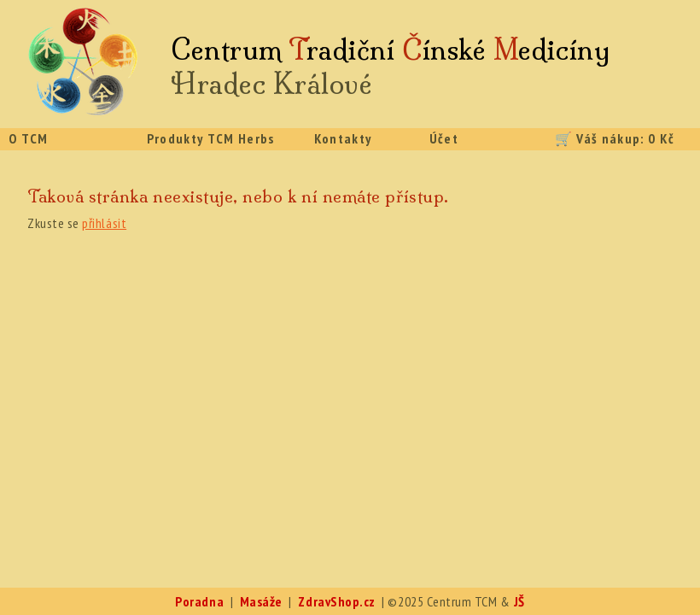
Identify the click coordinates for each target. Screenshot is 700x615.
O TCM (29, 138)
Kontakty (343, 138)
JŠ (519, 601)
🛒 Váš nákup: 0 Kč (615, 138)
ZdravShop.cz (336, 601)
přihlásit (104, 223)
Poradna (199, 601)
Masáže (261, 601)
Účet (444, 138)
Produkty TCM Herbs (211, 138)
